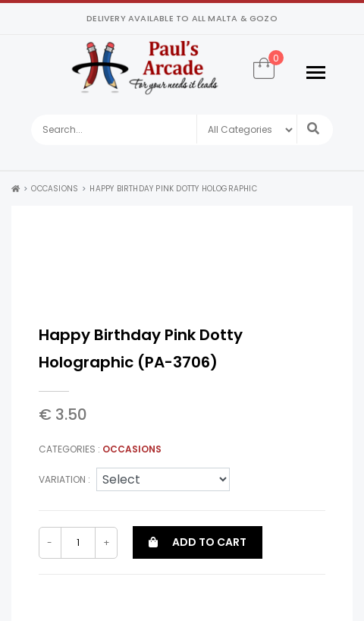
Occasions (55, 189)
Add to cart (198, 542)
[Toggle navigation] (316, 73)
